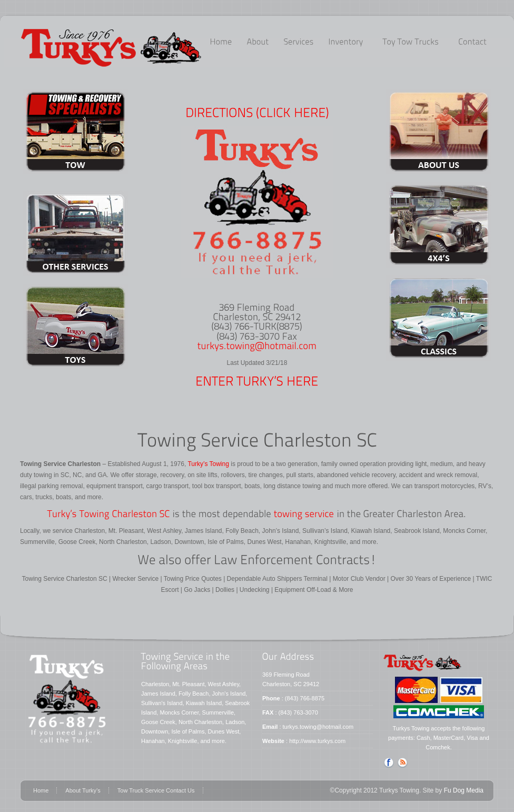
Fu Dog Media (464, 790)
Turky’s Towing (207, 464)
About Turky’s (83, 790)
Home (41, 790)
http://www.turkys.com (317, 741)
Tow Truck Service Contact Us (156, 790)
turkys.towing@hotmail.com (318, 727)
